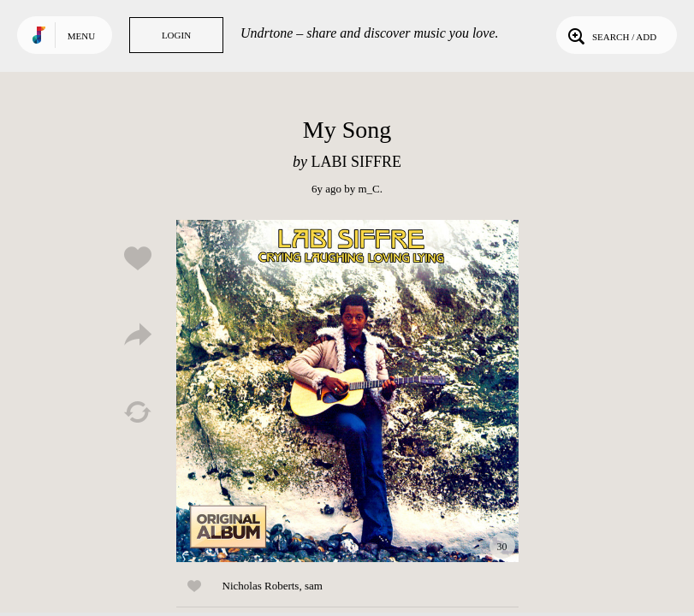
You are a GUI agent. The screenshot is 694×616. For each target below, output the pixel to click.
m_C (368, 189)
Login (176, 35)
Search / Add (611, 35)
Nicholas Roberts (261, 586)
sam (314, 586)
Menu (81, 36)
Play (347, 391)
